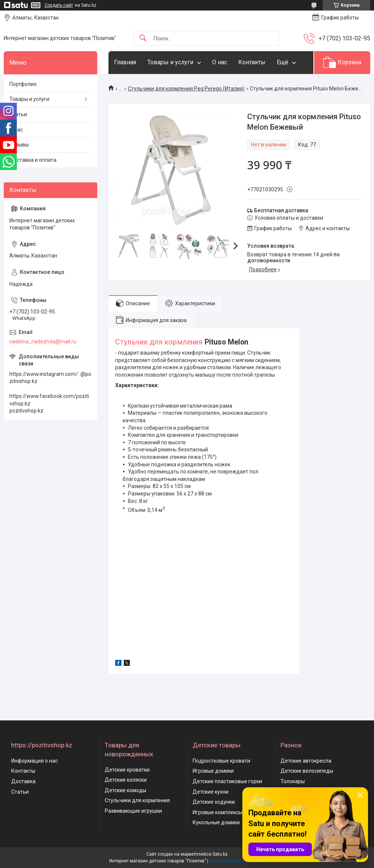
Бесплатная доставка (281, 210)
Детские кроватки (127, 770)
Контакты (252, 62)
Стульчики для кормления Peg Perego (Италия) (186, 89)
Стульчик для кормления (159, 342)
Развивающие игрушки (133, 811)
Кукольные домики (216, 822)
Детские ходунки (214, 802)
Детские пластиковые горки (227, 781)
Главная (125, 62)
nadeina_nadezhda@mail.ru (43, 342)
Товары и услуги (170, 62)
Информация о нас (34, 761)
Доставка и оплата (33, 160)
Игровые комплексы (217, 812)
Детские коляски (126, 780)
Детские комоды (125, 790)
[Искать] (143, 38)
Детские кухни (211, 792)
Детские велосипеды (307, 771)
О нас (220, 62)
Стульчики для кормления (137, 800)
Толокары (293, 781)
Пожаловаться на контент (237, 861)
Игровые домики (213, 771)
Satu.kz (220, 854)
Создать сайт (59, 5)
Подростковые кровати (221, 761)
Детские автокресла (306, 761)
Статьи (18, 114)
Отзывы (19, 145)
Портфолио (23, 84)
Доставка (23, 781)
